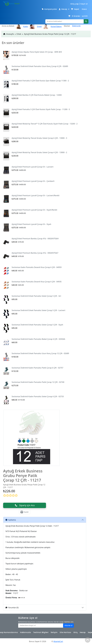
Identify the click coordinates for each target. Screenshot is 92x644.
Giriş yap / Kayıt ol (79, 4)
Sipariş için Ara (25, 505)
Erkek (19, 34)
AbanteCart (58, 641)
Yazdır (25, 512)
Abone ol (68, 625)
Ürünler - (78, 16)
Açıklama (11, 520)
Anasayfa (9, 34)
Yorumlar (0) (12, 608)
